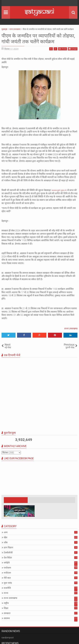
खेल (6, 537)
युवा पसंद (8, 583)
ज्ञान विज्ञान (8, 548)
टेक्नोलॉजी (8, 553)
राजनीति (7, 588)
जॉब (6, 542)
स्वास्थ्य (7, 618)
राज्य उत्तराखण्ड (71, 329)
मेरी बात (7, 578)
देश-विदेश (8, 558)
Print (63, 49)
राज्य (6, 593)
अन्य (6, 532)
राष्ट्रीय (6, 603)
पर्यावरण (7, 568)
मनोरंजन (7, 573)
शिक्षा (6, 608)
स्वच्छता (7, 613)
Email (73, 49)
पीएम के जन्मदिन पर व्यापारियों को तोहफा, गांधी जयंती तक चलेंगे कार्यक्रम (39, 39)
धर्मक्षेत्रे (7, 563)
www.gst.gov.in (59, 190)
